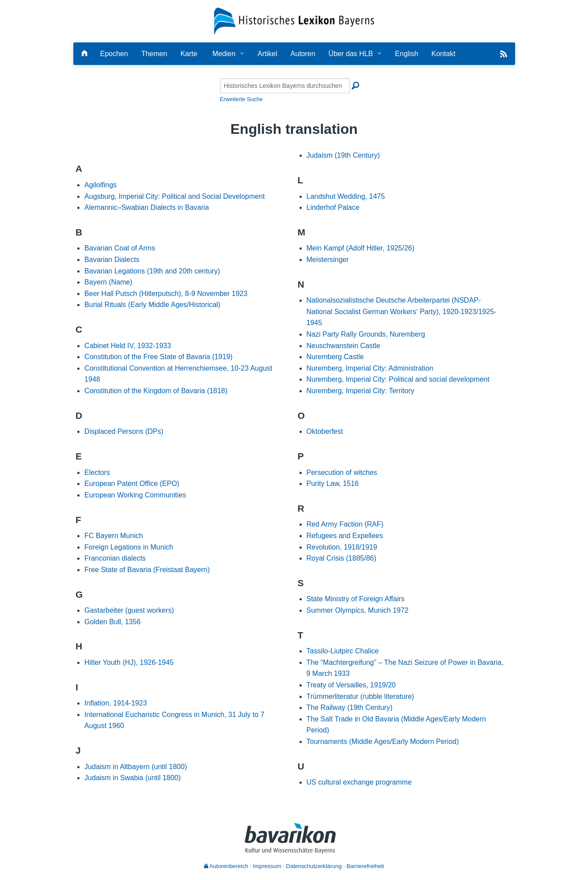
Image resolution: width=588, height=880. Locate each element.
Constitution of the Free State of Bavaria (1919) (158, 357)
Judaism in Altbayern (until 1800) (136, 767)
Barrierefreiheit (365, 866)
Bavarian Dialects (112, 260)
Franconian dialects (115, 558)
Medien (224, 54)
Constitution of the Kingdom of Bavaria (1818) (156, 391)
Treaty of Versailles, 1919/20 (351, 685)
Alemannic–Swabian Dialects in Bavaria (147, 207)
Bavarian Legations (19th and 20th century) (152, 271)
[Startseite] (294, 21)
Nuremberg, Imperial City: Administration (370, 368)
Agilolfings (101, 185)
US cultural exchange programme (359, 782)
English (406, 54)
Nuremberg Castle (335, 357)
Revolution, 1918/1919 (342, 547)
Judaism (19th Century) (343, 155)
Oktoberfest (325, 431)
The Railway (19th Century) (350, 707)
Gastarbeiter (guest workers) (129, 610)
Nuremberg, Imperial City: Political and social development (398, 379)
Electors (97, 472)
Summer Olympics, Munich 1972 (358, 610)
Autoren (303, 54)
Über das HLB (351, 54)
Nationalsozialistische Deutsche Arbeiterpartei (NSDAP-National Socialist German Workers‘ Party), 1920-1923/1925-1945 (402, 311)
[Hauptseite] (84, 54)
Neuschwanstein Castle (343, 346)
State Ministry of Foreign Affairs (356, 599)
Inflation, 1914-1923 (116, 703)
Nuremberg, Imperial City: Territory (360, 391)
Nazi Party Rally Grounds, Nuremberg (366, 334)
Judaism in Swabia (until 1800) (133, 778)
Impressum (267, 866)
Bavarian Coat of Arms (120, 248)
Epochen (114, 54)
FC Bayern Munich (114, 536)
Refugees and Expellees (345, 536)
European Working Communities (135, 495)
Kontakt (444, 54)
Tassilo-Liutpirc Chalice (343, 651)
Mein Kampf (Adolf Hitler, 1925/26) (361, 248)
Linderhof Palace (333, 207)
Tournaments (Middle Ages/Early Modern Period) (383, 742)
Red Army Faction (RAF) (345, 524)
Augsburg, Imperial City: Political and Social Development (175, 196)
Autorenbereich (226, 866)
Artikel (267, 54)
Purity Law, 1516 (333, 484)
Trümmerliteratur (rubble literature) (360, 696)
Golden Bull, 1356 (112, 622)
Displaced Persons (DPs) (124, 431)
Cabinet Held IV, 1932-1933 (128, 346)
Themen (154, 54)
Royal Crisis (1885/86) (341, 558)
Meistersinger (328, 260)
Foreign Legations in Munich (129, 547)
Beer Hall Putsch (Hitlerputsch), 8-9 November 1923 (166, 294)
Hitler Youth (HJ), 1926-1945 (129, 662)
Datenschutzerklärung (314, 866)
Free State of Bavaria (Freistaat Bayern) (147, 570)
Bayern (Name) (108, 282)
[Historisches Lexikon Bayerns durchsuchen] (285, 86)
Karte (189, 54)
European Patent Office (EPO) (132, 484)
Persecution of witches (342, 472)
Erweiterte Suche (241, 99)
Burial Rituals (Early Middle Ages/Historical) (152, 305)
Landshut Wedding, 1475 (346, 196)
